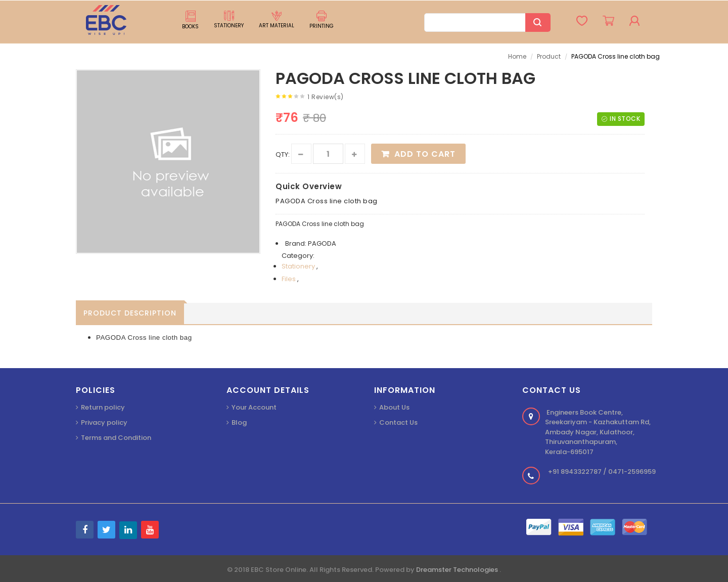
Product (549, 56)
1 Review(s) (326, 97)
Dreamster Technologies (458, 570)
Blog (239, 422)
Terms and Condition (116, 438)
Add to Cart (425, 154)
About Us (394, 407)
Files (289, 279)
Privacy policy (104, 422)
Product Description (130, 313)
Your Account (254, 407)
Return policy (103, 407)
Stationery (299, 266)
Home (517, 56)
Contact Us (398, 422)
